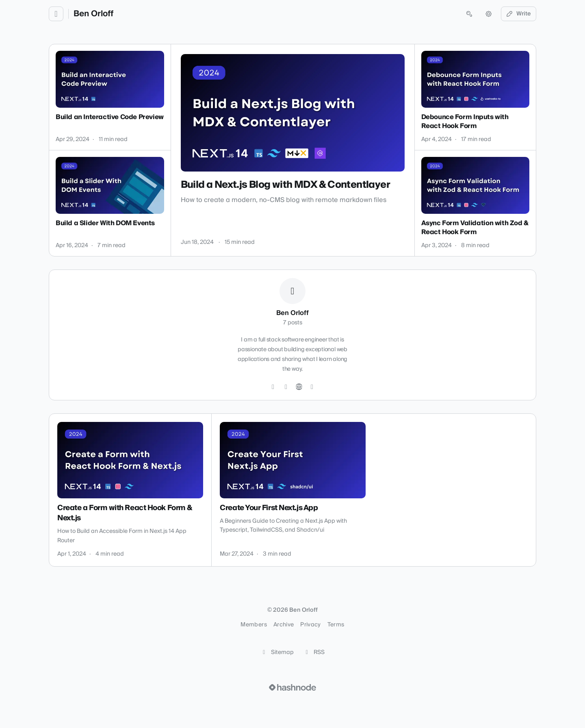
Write (519, 14)
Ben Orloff (93, 14)
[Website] (299, 387)
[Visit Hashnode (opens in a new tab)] (292, 687)
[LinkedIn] (286, 387)
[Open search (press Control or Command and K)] (469, 14)
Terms (336, 625)
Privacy (310, 625)
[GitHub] (273, 387)
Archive (284, 625)
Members (253, 625)
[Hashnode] (312, 387)
